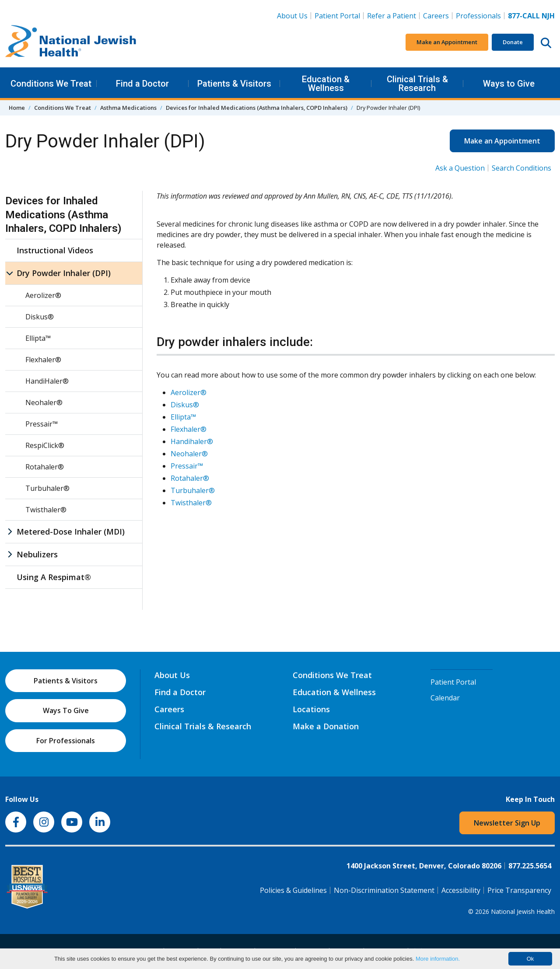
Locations (311, 709)
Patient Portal (337, 16)
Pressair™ (187, 466)
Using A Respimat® (54, 577)
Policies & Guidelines (293, 890)
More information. (438, 959)
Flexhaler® (189, 429)
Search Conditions (521, 168)
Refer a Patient (392, 16)
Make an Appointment (447, 42)
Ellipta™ (183, 417)
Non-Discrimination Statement (384, 890)
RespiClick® (45, 445)
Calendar (445, 698)
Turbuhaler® (193, 490)
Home (17, 108)
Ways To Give (66, 710)
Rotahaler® (190, 478)
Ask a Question (460, 168)
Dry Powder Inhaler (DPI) (64, 273)
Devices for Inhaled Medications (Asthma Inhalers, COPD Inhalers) (257, 108)
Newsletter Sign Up (507, 823)
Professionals (478, 16)
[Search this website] (546, 42)
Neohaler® (189, 454)
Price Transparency (519, 890)
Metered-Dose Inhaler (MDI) (71, 532)
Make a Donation (326, 726)
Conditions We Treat (51, 84)
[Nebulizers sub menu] (10, 554)
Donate (513, 42)
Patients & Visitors (234, 84)
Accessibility (461, 890)
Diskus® (185, 405)
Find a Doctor (142, 84)
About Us (292, 16)
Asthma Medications (128, 108)
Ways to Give (509, 84)
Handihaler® (192, 441)
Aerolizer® (189, 392)
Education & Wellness (326, 84)
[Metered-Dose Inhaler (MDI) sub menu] (10, 532)
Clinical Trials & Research (417, 84)
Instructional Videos (55, 250)
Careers (438, 15)
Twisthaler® (191, 503)
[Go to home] (71, 42)
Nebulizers (37, 554)
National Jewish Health (523, 911)
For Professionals (66, 741)
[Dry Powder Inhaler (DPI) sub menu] (10, 273)
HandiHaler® (47, 381)
